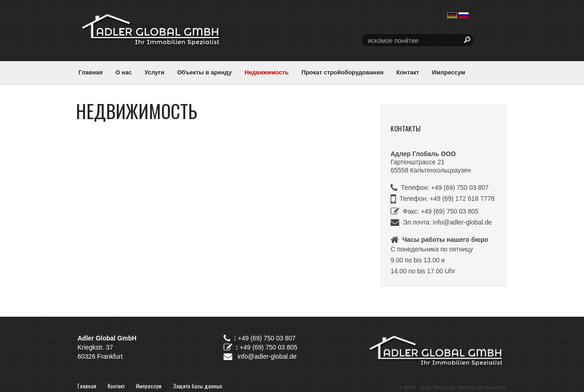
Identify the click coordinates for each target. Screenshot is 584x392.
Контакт (407, 72)
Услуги (154, 72)
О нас (124, 72)
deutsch (452, 15)
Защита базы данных (198, 386)
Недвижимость (267, 72)
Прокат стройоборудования (343, 72)
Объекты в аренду (204, 72)
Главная (91, 72)
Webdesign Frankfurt (482, 387)
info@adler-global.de (462, 222)
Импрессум (449, 72)
